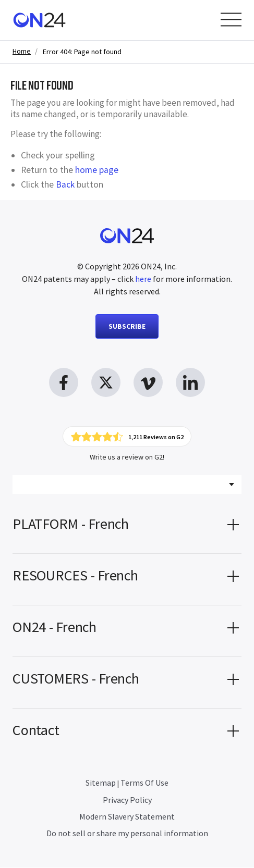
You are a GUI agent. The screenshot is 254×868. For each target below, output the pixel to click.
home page (97, 170)
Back (65, 184)
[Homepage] (39, 20)
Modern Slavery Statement (127, 817)
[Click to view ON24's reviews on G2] (127, 437)
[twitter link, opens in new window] (106, 382)
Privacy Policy (127, 800)
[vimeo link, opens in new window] (148, 382)
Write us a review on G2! (127, 457)
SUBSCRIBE (127, 326)
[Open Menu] (231, 20)
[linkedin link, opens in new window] (190, 382)
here (143, 279)
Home (22, 51)
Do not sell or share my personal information (127, 834)
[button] (127, 528)
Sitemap (101, 783)
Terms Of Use (144, 783)
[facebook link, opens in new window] (64, 382)
